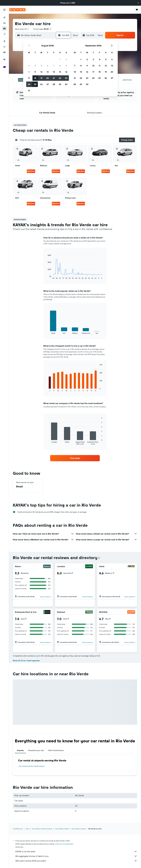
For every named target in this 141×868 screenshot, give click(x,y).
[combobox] (22, 29)
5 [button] (41, 66)
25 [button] (35, 84)
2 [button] (66, 59)
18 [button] (35, 78)
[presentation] (99, 558)
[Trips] (4, 60)
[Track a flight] (4, 47)
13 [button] (48, 72)
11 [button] (35, 72)
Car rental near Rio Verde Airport (32, 766)
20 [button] (48, 78)
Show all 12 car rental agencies (26, 661)
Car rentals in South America (42, 829)
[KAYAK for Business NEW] (4, 52)
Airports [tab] (20, 750)
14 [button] (54, 72)
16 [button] (66, 72)
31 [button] (29, 90)
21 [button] (54, 78)
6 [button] (48, 66)
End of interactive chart (46, 277)
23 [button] (66, 78)
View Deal (31, 171)
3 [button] (29, 66)
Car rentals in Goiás (78, 829)
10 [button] (29, 72)
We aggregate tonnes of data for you (76, 856)
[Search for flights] (4, 18)
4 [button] (35, 66)
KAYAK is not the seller (76, 851)
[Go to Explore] (4, 41)
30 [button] (66, 84)
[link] (75, 458)
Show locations (45, 597)
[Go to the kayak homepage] (17, 10)
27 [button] (48, 84)
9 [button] (66, 66)
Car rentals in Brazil (62, 829)
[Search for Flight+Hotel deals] (4, 34)
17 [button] (29, 78)
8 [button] (60, 66)
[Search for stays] (4, 23)
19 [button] (41, 78)
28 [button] (54, 84)
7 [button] (54, 66)
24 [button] (29, 84)
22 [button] (60, 78)
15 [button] (60, 72)
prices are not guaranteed (64, 844)
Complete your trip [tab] (36, 750)
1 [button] (60, 59)
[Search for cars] (4, 28)
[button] (138, 3)
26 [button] (41, 84)
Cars (27, 829)
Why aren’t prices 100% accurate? (76, 861)
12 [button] (41, 72)
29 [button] (60, 84)
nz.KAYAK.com (18, 829)
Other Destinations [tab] (56, 750)
